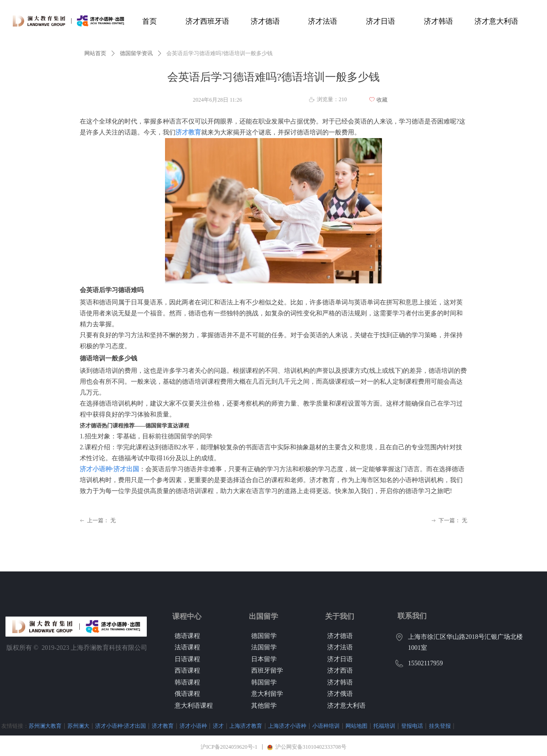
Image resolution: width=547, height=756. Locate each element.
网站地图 (356, 726)
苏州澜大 (78, 726)
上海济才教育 (246, 726)
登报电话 (412, 726)
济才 (218, 726)
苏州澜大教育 (45, 726)
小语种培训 (326, 726)
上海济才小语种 (287, 726)
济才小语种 (193, 726)
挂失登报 (440, 726)
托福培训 (384, 726)
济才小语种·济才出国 (121, 726)
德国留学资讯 (136, 53)
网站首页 (95, 53)
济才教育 (163, 726)
